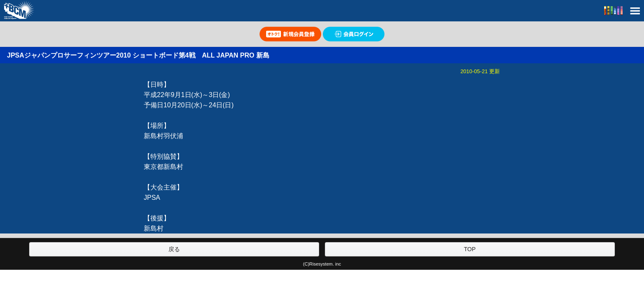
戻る (174, 249)
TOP (470, 249)
